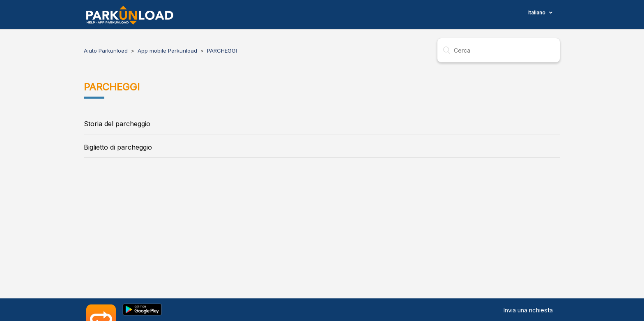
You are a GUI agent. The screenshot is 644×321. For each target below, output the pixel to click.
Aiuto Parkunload (106, 51)
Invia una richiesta (528, 310)
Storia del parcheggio (117, 124)
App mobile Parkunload (167, 51)
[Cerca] (499, 50)
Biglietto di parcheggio (118, 147)
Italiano (537, 13)
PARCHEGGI (222, 51)
